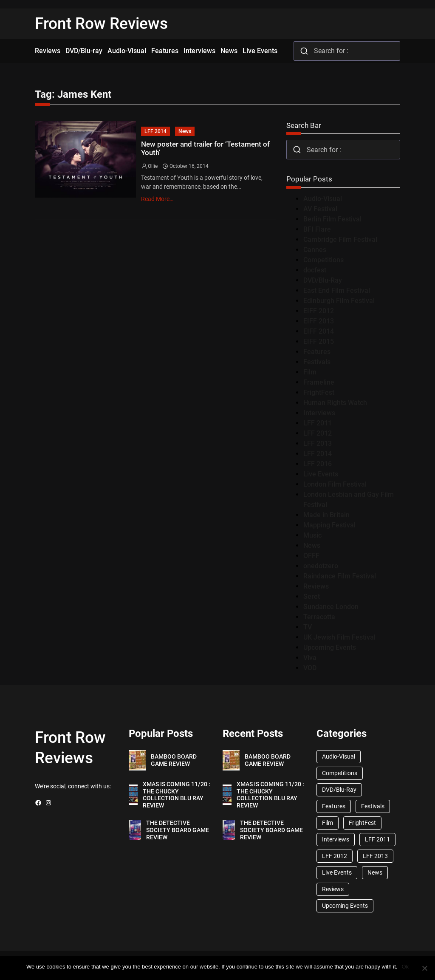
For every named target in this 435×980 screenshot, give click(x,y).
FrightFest (319, 392)
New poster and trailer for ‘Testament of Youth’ (205, 149)
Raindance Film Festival (340, 576)
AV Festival (320, 209)
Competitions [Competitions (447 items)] (340, 773)
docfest (315, 270)
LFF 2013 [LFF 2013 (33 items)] (375, 856)
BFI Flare (317, 229)
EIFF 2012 (319, 311)
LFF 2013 (318, 443)
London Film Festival (335, 484)
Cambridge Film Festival (340, 239)
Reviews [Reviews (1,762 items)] (333, 889)
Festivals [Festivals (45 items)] (373, 806)
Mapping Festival (329, 525)
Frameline (319, 382)
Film (310, 372)
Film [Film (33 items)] (328, 823)
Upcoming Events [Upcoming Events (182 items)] (345, 906)
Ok (405, 967)
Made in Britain (326, 515)
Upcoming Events (330, 647)
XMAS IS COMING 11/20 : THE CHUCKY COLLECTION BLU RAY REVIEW (177, 795)
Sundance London (331, 607)
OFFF (311, 556)
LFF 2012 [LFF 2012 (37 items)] (335, 856)
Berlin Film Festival (332, 219)
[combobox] (347, 51)
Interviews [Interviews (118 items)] (336, 839)
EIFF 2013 (319, 321)
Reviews (316, 586)
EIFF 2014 (319, 331)
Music (312, 535)
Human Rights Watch (335, 403)
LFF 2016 (318, 464)
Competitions (323, 260)
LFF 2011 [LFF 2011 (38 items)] (377, 839)
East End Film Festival (337, 290)
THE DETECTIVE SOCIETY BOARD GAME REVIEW (178, 830)
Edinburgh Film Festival (339, 301)
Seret (312, 596)
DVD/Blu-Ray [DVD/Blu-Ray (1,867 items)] (339, 790)
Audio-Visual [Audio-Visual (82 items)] (339, 756)
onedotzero (321, 566)
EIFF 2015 (319, 341)
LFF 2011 (318, 423)
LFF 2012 (318, 433)
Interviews (319, 413)
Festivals (317, 362)
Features (317, 352)
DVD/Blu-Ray (323, 280)
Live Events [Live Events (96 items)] (337, 872)
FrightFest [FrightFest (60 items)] (362, 823)
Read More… (157, 199)
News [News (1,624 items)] (375, 872)
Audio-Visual (323, 199)
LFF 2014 (155, 131)
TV (308, 627)
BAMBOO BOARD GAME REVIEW (174, 760)
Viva (310, 658)
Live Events (321, 474)
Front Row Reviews (101, 24)
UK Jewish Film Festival (339, 637)
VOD (310, 668)
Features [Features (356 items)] (334, 806)
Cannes (315, 250)
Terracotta (319, 617)
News (185, 131)
